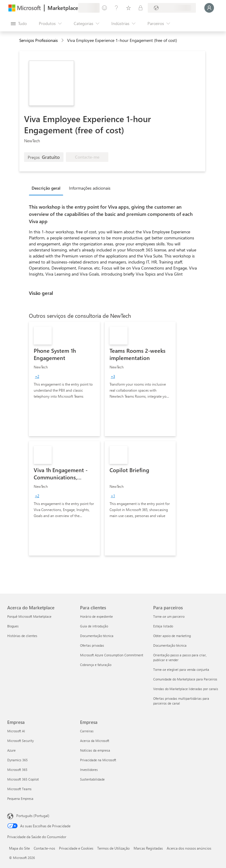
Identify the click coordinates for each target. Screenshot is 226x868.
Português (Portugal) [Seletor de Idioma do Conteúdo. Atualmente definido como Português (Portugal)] (33, 816)
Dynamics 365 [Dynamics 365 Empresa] (17, 760)
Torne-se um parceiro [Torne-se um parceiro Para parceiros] (169, 616)
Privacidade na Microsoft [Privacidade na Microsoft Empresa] (98, 760)
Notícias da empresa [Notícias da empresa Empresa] (95, 750)
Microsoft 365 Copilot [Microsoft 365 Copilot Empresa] (23, 779)
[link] (64, 379)
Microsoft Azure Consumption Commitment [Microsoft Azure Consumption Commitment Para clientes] (112, 655)
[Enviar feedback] (104, 8)
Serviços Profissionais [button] (39, 40)
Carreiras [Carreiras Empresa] (87, 731)
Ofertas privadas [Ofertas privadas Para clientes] (92, 645)
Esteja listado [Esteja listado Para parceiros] (163, 626)
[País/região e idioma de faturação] (172, 8)
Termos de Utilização (113, 848)
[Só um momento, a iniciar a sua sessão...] (209, 8)
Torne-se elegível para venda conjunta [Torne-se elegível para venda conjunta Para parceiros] (181, 669)
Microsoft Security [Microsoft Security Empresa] (20, 741)
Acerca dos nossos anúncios (189, 848)
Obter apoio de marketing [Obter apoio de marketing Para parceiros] (172, 636)
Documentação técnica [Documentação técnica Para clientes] (97, 636)
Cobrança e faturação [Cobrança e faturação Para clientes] (96, 665)
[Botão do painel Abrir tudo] (19, 24)
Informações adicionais (90, 188)
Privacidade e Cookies (76, 848)
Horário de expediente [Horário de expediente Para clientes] (96, 616)
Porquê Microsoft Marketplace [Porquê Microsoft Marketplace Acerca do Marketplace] (29, 616)
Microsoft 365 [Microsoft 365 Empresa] (17, 770)
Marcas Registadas (148, 848)
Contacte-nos (44, 848)
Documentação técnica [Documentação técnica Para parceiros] (170, 645)
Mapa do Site (19, 848)
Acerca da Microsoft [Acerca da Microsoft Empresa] (95, 741)
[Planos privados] (141, 8)
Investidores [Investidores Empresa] (89, 770)
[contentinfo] (63, 41)
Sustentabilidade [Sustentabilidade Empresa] (92, 779)
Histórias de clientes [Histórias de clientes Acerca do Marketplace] (22, 636)
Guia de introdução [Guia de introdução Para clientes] (94, 626)
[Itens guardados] (128, 8)
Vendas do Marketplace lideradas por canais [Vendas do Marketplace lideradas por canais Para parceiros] (186, 689)
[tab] (48, 188)
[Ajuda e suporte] (116, 8)
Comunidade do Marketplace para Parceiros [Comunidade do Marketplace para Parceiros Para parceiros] (185, 679)
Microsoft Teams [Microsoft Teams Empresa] (19, 789)
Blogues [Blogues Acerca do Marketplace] (13, 626)
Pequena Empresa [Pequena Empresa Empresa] (20, 799)
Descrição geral (46, 188)
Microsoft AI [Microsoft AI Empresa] (16, 731)
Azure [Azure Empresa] (11, 750)
